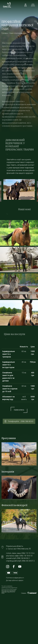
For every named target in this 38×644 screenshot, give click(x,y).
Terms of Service (10, 589)
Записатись (19, 410)
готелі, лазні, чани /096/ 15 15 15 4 (20, 553)
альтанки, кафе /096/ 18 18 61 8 (19, 556)
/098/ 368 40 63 (27, 421)
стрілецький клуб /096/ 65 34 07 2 (20, 561)
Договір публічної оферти (15, 580)
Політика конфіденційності (15, 578)
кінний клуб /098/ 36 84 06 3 (18, 558)
